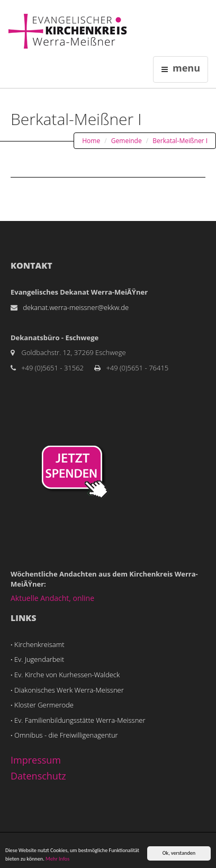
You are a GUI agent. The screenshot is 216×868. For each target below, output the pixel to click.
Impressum (36, 760)
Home (91, 141)
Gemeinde (127, 141)
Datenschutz (38, 776)
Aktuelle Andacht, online (52, 598)
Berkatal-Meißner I (180, 141)
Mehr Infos (57, 859)
